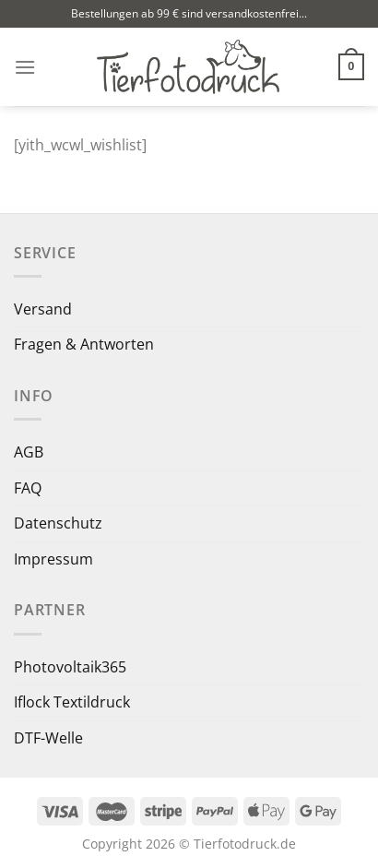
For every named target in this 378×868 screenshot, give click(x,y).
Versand (43, 309)
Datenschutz (58, 523)
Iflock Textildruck (72, 702)
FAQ (28, 488)
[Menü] (25, 67)
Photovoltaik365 (70, 667)
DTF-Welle (48, 738)
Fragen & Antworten (84, 344)
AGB (29, 452)
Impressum (53, 559)
